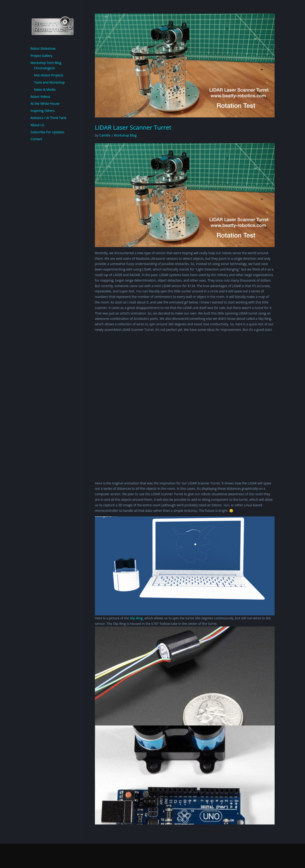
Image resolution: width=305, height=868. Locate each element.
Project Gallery (41, 56)
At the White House (45, 103)
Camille (105, 135)
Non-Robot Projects (48, 75)
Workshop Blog (125, 135)
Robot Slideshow (43, 48)
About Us (37, 125)
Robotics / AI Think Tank (48, 118)
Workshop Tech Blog (46, 63)
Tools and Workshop (49, 82)
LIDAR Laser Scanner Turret (133, 127)
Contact (36, 139)
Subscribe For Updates (47, 132)
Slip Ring (136, 618)
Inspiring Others (43, 111)
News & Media (45, 89)
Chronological (44, 68)
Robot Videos (40, 97)
